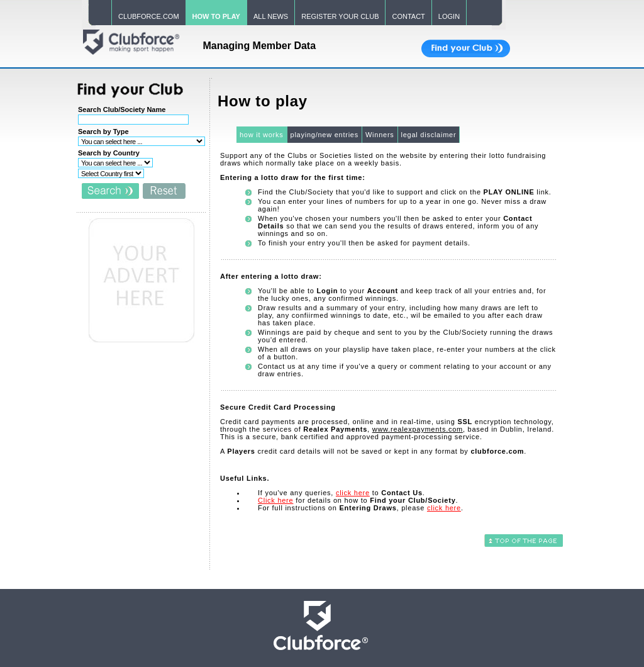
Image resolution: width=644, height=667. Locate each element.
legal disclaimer (429, 135)
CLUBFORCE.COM (149, 16)
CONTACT (408, 16)
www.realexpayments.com (418, 429)
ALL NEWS (271, 16)
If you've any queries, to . (341, 493)
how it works (262, 135)
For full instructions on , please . (361, 508)
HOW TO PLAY (216, 16)
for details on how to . (358, 500)
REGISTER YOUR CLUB (340, 16)
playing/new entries (325, 135)
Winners (380, 135)
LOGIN (449, 16)
